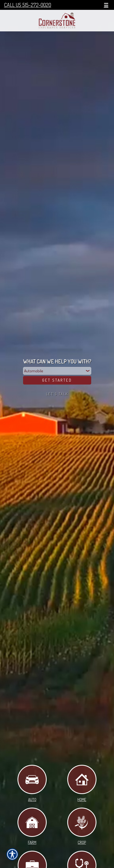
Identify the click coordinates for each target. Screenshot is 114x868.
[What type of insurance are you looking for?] (57, 371)
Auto (32, 783)
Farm (32, 826)
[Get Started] (57, 380)
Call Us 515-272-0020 (28, 5)
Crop (82, 826)
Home (82, 783)
